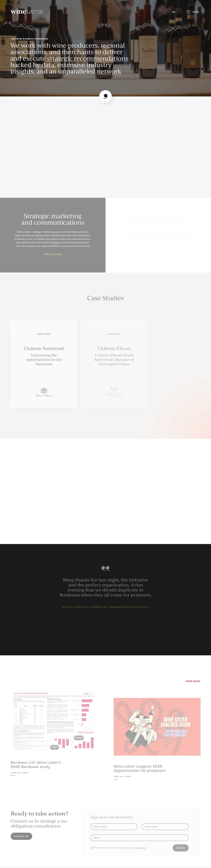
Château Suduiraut (44, 348)
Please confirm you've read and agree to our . (119, 848)
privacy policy (140, 848)
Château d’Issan (114, 348)
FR (180, 12)
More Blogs (193, 681)
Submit (181, 848)
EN (174, 12)
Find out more (53, 254)
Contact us (21, 836)
